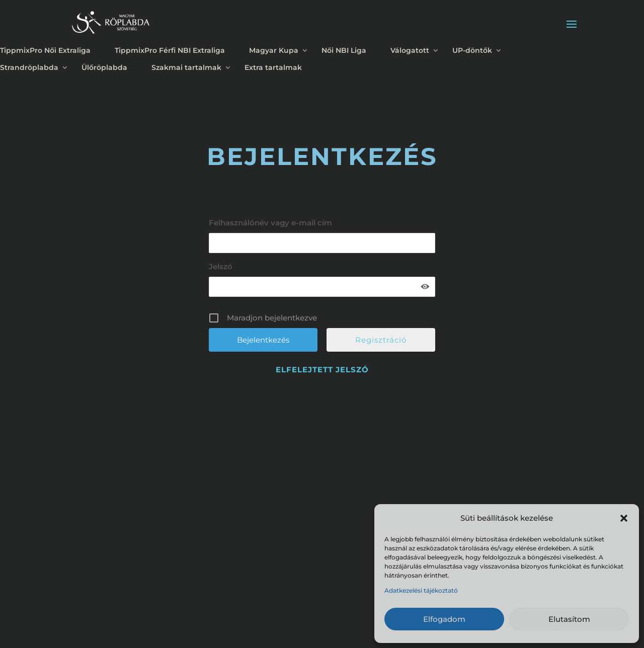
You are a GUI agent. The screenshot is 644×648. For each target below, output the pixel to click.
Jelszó (221, 266)
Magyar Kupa (274, 50)
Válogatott (410, 50)
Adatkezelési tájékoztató (421, 590)
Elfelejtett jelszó (322, 370)
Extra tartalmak (273, 67)
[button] (624, 518)
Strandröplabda (29, 67)
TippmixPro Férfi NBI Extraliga (170, 50)
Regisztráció (381, 340)
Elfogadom (444, 619)
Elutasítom (569, 619)
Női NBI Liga (344, 50)
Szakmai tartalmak (186, 67)
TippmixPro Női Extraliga (45, 50)
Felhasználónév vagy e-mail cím (270, 223)
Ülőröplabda (104, 67)
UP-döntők (472, 50)
